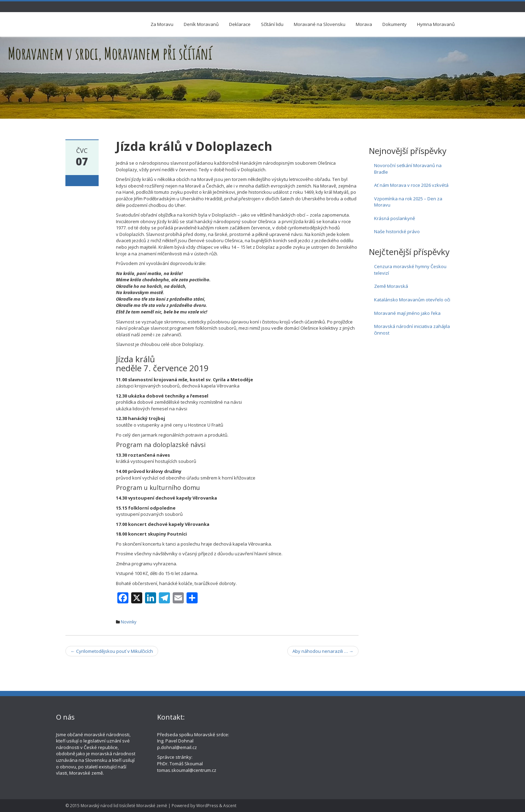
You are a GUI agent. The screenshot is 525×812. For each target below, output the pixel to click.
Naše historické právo (397, 231)
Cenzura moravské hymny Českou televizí (410, 270)
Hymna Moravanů (436, 24)
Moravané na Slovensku (320, 24)
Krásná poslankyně (395, 218)
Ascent (230, 806)
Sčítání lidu (272, 24)
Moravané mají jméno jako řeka (407, 313)
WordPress (207, 806)
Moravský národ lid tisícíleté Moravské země (124, 806)
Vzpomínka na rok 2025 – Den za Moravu (408, 202)
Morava (364, 24)
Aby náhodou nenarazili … (323, 651)
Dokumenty (395, 24)
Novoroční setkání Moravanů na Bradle (408, 169)
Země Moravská (391, 286)
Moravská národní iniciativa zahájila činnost (412, 330)
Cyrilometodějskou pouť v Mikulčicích (112, 651)
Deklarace (240, 24)
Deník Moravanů (201, 24)
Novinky (129, 622)
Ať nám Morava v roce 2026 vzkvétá (411, 185)
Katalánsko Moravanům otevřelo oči (412, 300)
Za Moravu (162, 24)
